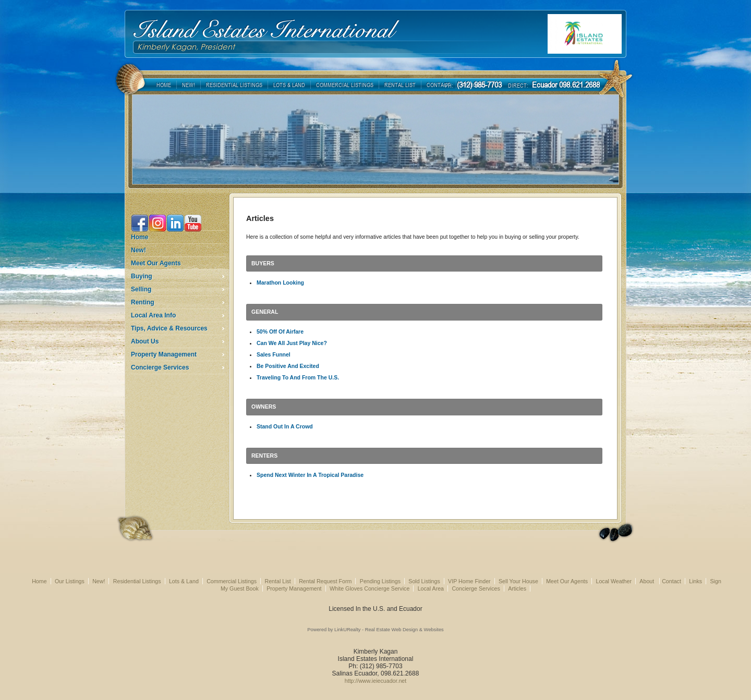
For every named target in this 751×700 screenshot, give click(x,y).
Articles (517, 588)
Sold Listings (424, 581)
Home (140, 237)
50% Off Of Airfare (280, 331)
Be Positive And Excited (288, 366)
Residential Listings (137, 581)
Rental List (277, 581)
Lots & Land (184, 581)
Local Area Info (153, 315)
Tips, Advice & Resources (169, 328)
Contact (671, 581)
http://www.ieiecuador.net (375, 681)
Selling (141, 289)
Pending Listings (380, 581)
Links (695, 581)
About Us (145, 341)
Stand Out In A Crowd (285, 426)
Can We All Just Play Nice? (292, 343)
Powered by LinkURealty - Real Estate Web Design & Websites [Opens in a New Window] (375, 630)
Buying (142, 276)
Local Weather (614, 581)
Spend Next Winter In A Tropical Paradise (310, 475)
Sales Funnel (274, 354)
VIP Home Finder (469, 581)
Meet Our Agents (156, 263)
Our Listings (70, 581)
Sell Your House (518, 581)
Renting (143, 302)
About (647, 581)
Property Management (164, 354)
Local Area (431, 588)
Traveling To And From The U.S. (298, 377)
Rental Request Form (325, 581)
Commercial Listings (232, 581)
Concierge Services (160, 367)
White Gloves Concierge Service (370, 588)
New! (138, 250)
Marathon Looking (280, 283)
